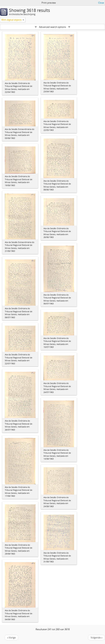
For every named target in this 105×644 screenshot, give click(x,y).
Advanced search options (52, 27)
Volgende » (96, 638)
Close (101, 3)
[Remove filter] (23, 20)
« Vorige (11, 638)
